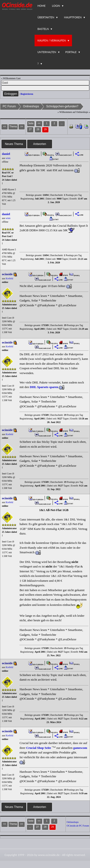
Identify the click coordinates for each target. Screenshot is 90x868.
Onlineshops (31, 106)
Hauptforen (73, 17)
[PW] (45, 88)
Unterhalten (47, 52)
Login (56, 6)
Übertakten (46, 17)
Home (42, 6)
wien (8, 158)
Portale (71, 52)
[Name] (45, 83)
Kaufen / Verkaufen (52, 40)
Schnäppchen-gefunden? (62, 106)
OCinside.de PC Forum (78, 826)
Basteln (43, 29)
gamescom (80, 748)
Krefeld (9, 278)
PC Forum (9, 106)
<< (39, 123)
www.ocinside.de (49, 855)
